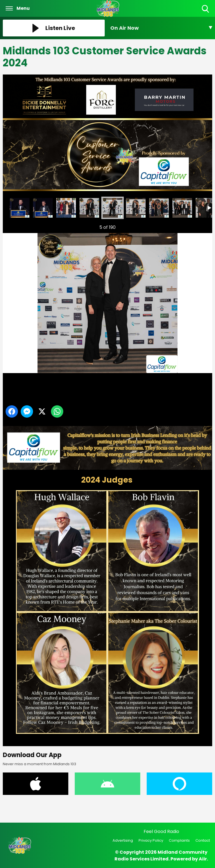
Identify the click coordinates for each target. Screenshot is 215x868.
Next (199, 226)
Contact (203, 840)
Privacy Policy (151, 840)
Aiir (203, 859)
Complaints (179, 840)
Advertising (123, 840)
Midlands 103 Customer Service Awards (20, 208)
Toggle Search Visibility (206, 9)
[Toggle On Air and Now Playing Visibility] (161, 28)
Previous (14, 226)
